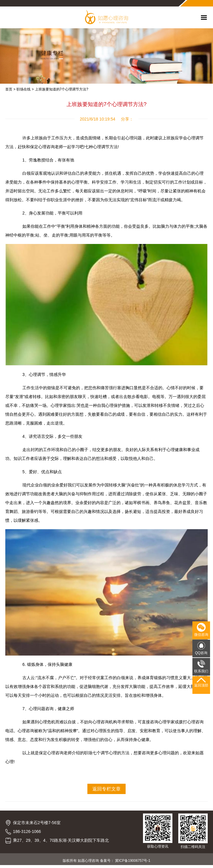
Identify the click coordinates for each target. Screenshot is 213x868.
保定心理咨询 (51, 753)
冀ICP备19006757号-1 (133, 861)
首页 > (10, 89)
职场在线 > (25, 89)
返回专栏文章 (106, 789)
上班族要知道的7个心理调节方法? (62, 89)
